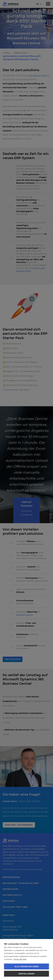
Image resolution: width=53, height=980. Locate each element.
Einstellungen (26, 974)
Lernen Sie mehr (20, 959)
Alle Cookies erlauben (27, 966)
